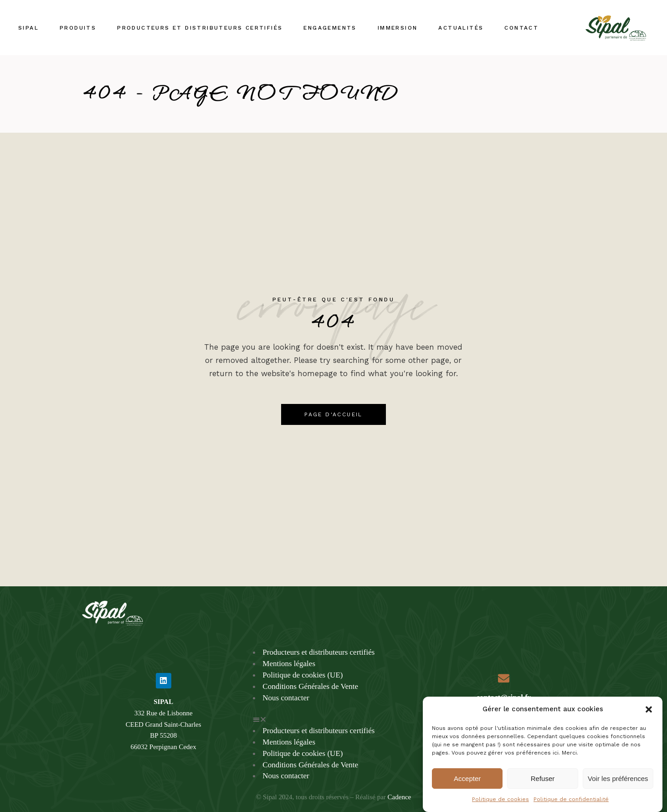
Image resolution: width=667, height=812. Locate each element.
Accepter (467, 787)
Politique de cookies (500, 807)
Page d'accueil (333, 414)
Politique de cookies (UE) (303, 675)
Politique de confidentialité (571, 807)
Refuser (543, 787)
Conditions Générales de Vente (310, 686)
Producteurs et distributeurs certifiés (318, 652)
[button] (649, 718)
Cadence (400, 797)
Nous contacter (286, 698)
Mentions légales (289, 664)
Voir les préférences (618, 787)
